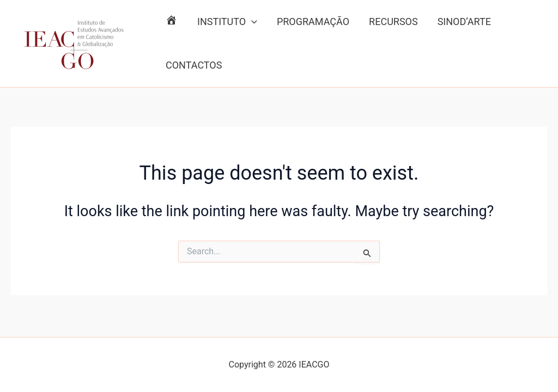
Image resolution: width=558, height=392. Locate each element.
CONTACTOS (194, 65)
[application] (251, 22)
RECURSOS (393, 22)
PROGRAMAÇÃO (313, 22)
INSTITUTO (227, 22)
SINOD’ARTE (464, 22)
